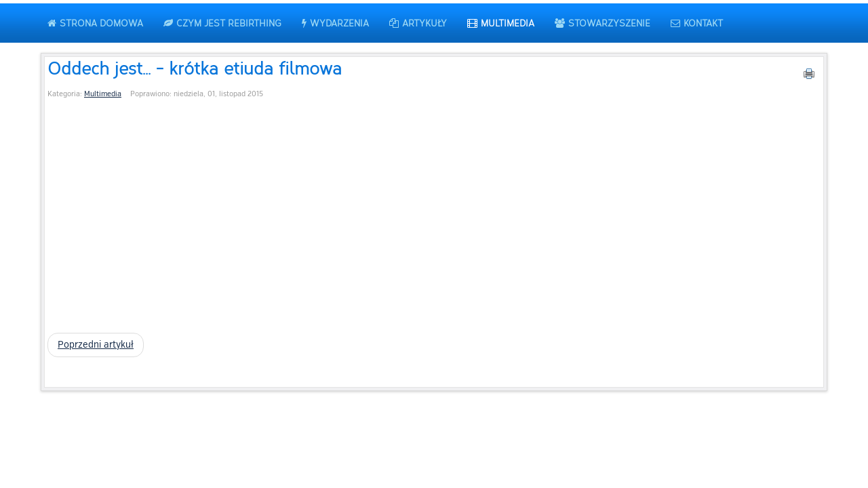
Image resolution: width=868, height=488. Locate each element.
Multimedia (103, 94)
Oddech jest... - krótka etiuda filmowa (195, 67)
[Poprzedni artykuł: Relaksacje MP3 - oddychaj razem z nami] (96, 345)
